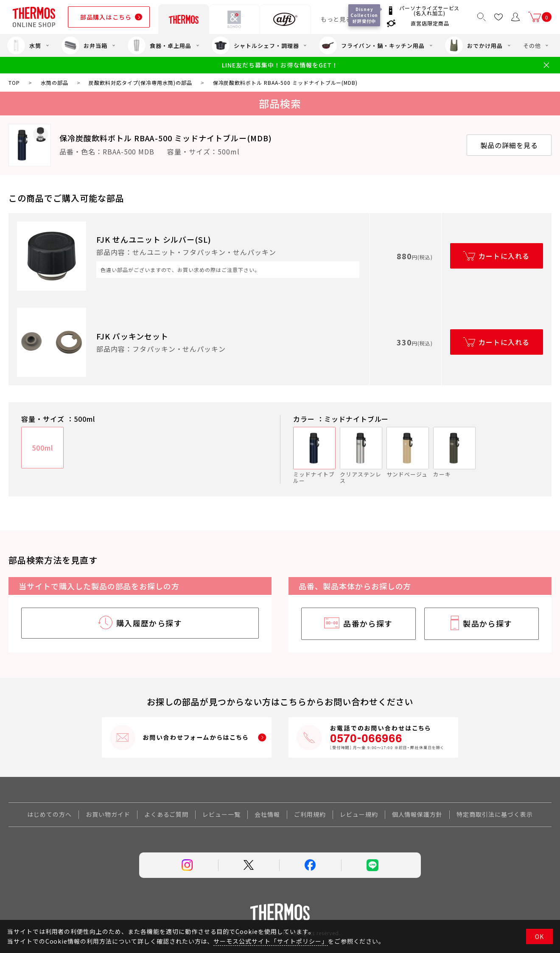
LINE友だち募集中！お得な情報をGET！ (280, 65)
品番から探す (368, 623)
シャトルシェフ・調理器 (255, 45)
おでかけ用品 (474, 45)
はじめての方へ (49, 814)
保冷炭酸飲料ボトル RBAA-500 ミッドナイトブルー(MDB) (166, 138)
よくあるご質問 (167, 814)
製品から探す (488, 623)
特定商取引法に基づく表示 (495, 814)
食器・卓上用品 (160, 45)
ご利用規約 (310, 814)
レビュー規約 (359, 814)
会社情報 (267, 814)
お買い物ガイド (108, 814)
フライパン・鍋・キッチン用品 (372, 45)
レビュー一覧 (221, 814)
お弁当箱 (84, 45)
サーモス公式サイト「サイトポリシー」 (270, 941)
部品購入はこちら (106, 17)
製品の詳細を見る (509, 145)
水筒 (24, 45)
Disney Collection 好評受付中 (365, 15)
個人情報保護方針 (417, 814)
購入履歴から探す (149, 623)
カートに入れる (504, 256)
